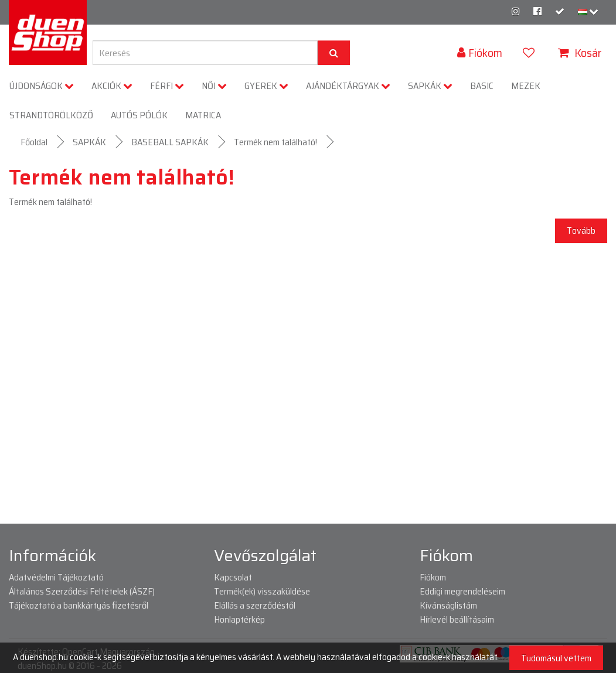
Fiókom (433, 577)
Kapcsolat (233, 577)
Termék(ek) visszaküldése (262, 591)
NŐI (214, 86)
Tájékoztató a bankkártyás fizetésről (79, 605)
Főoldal (34, 142)
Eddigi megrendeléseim (462, 591)
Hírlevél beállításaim (457, 619)
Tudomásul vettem (556, 658)
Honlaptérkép (239, 619)
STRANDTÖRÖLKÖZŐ (51, 115)
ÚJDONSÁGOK (42, 86)
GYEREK (266, 86)
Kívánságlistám (448, 605)
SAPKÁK (430, 86)
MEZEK (526, 86)
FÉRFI (167, 86)
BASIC (482, 86)
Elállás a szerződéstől (255, 605)
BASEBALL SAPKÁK (170, 142)
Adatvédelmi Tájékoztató (56, 577)
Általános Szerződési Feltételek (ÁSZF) (82, 591)
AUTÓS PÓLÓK (139, 115)
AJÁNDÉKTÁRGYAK (348, 86)
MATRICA (203, 115)
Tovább (581, 230)
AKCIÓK (112, 86)
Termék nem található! (275, 142)
